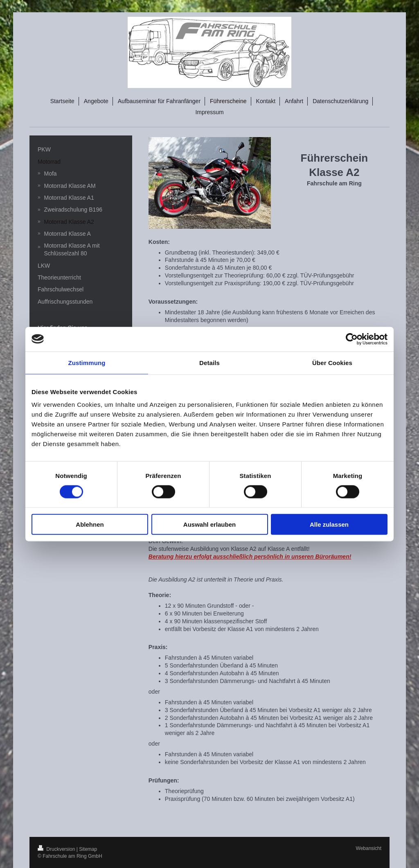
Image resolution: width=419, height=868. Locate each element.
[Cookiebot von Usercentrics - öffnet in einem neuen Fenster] (352, 339)
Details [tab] (209, 362)
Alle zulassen (329, 524)
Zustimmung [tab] (87, 362)
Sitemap (88, 849)
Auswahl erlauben (209, 524)
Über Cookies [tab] (332, 362)
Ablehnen (90, 524)
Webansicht (369, 848)
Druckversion (57, 849)
